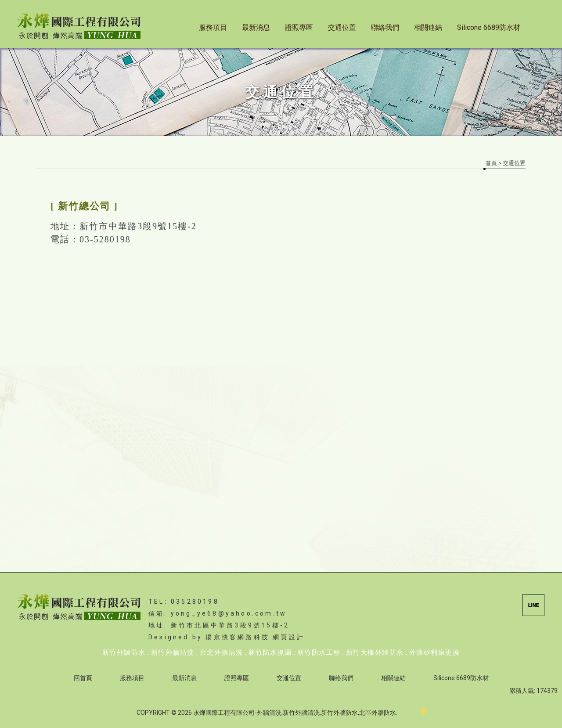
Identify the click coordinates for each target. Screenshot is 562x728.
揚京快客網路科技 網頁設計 (255, 637)
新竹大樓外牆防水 (375, 652)
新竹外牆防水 (124, 652)
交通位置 (342, 27)
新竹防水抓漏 (270, 652)
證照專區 (299, 27)
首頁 (491, 163)
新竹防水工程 (319, 652)
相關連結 (428, 27)
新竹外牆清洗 (173, 652)
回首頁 (83, 678)
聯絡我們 (385, 27)
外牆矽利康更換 (435, 652)
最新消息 (256, 27)
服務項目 (213, 27)
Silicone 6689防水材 (489, 27)
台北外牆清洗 (222, 652)
